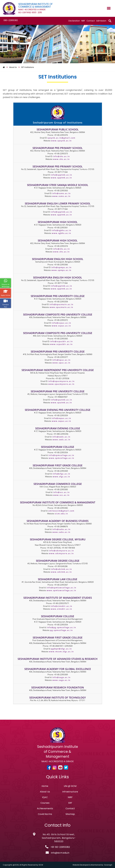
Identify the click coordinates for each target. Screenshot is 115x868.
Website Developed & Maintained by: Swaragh (92, 865)
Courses (45, 803)
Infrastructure (70, 792)
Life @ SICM (70, 786)
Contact (91, 21)
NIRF (83, 21)
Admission (101, 21)
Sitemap (70, 814)
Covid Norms (45, 814)
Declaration (74, 21)
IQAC (45, 797)
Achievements (45, 808)
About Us (45, 792)
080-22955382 (11, 20)
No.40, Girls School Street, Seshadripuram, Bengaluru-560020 (59, 838)
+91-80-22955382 (60, 847)
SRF (70, 803)
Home (45, 786)
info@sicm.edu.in (60, 853)
